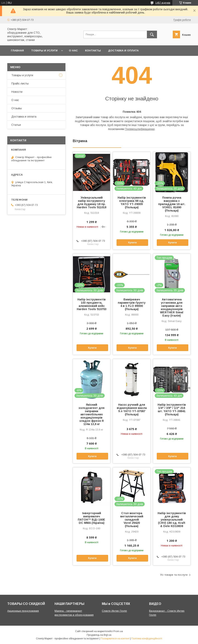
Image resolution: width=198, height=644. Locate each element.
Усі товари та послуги (174, 575)
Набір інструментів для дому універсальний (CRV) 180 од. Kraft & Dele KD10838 (172, 520)
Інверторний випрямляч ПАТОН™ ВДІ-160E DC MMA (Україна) (92, 518)
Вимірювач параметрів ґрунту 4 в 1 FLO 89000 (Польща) (132, 304)
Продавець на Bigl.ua (99, 635)
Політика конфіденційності (147, 639)
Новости (17, 92)
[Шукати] (152, 34)
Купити (132, 243)
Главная (17, 51)
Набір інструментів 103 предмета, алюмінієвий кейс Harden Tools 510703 (92, 304)
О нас (73, 51)
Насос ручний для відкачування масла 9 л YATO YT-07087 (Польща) (132, 410)
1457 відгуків (163, 3)
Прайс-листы (20, 83)
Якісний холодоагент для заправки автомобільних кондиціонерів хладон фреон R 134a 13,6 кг (92, 414)
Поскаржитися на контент (115, 639)
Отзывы (17, 108)
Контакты (93, 51)
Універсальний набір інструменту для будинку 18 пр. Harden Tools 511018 (92, 202)
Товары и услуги (44, 51)
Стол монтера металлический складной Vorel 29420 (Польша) (132, 520)
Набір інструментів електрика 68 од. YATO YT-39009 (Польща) (132, 202)
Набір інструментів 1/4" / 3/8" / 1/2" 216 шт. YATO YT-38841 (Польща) (172, 410)
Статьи (16, 125)
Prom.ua (118, 631)
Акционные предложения (23, 611)
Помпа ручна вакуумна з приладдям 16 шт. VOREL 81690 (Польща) (172, 204)
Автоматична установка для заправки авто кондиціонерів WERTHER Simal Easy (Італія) (172, 307)
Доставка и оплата (123, 51)
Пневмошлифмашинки (140, 129)
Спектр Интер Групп (114, 611)
